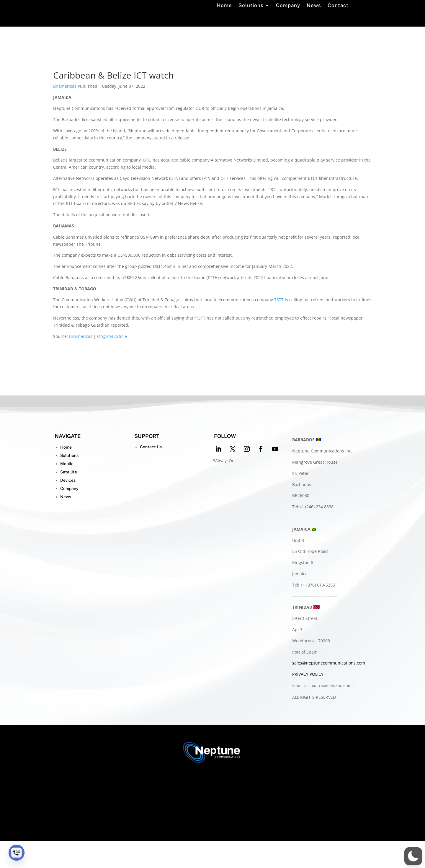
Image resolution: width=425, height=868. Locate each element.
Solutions (251, 21)
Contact (338, 21)
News (314, 21)
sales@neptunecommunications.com (329, 690)
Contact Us (151, 474)
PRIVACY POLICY (308, 701)
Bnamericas (65, 113)
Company (288, 21)
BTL (147, 187)
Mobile (67, 491)
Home (224, 21)
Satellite (69, 499)
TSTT (279, 327)
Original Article (112, 363)
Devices (68, 507)
